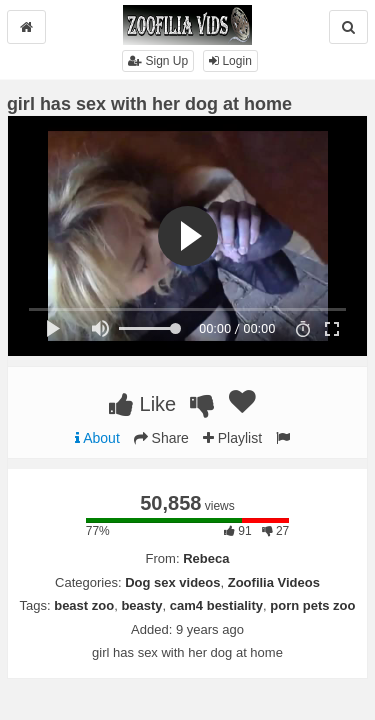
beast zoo (84, 605)
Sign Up (158, 61)
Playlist (232, 438)
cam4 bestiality (216, 605)
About (97, 438)
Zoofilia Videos (274, 582)
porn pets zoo (312, 605)
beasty (141, 605)
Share (161, 438)
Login (230, 61)
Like (142, 404)
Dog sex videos (172, 582)
